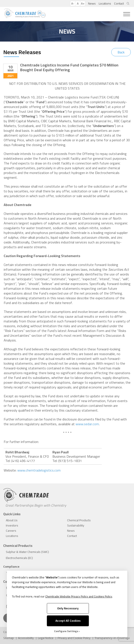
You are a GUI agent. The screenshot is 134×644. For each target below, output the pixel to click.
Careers (11, 531)
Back (121, 52)
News (92, 3)
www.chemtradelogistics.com (39, 470)
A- (73, 3)
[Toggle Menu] (127, 14)
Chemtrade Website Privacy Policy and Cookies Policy (79, 596)
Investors (12, 525)
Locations (105, 3)
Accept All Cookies (68, 621)
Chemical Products (79, 520)
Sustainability (76, 525)
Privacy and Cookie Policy (74, 638)
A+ (83, 3)
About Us (12, 520)
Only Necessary (68, 608)
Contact (119, 3)
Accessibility (26, 638)
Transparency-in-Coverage (112, 638)
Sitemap (9, 638)
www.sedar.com (87, 424)
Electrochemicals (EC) (19, 558)
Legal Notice (46, 638)
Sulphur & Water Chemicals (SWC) (27, 552)
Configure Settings (66, 631)
